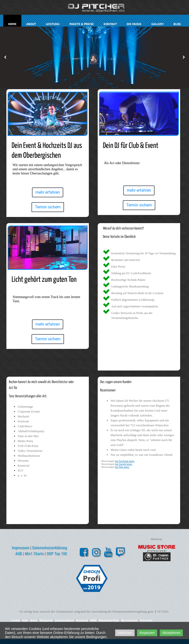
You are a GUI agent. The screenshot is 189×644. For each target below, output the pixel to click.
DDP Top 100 (57, 554)
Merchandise (129, 620)
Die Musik (134, 24)
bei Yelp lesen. (122, 467)
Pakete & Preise (82, 24)
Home (12, 24)
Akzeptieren (171, 633)
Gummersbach (64, 620)
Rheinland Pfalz (109, 620)
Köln (25, 620)
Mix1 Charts (34, 554)
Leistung (53, 24)
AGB (19, 554)
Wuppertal (46, 620)
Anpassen (147, 633)
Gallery (157, 24)
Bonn (34, 620)
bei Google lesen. (124, 464)
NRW (93, 620)
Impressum (21, 548)
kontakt (110, 24)
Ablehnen (125, 633)
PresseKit (146, 620)
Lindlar (16, 620)
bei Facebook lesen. (125, 461)
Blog (177, 24)
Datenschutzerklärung (50, 548)
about (31, 24)
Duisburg (82, 620)
